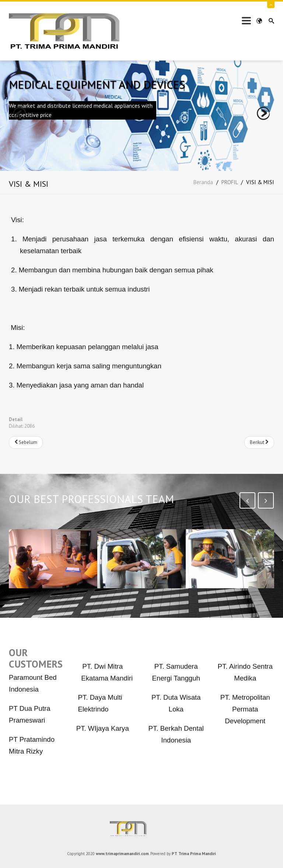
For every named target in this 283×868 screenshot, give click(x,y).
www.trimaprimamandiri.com (122, 854)
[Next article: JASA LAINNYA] (259, 442)
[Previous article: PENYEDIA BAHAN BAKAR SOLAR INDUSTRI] (26, 442)
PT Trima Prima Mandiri (141, 829)
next (263, 113)
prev (20, 113)
